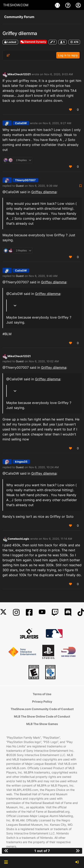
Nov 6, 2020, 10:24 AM (44, 467)
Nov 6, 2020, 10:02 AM (44, 361)
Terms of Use (42, 694)
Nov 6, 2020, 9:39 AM (43, 186)
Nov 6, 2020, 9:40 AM (43, 276)
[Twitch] (55, 612)
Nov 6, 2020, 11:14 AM (58, 539)
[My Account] (78, 5)
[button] (6, 862)
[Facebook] (29, 612)
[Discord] (68, 612)
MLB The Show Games (42, 724)
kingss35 (21, 462)
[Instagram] (16, 612)
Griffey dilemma (44, 192)
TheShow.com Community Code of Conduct (42, 709)
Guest (20, 186)
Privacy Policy (42, 701)
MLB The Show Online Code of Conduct (42, 716)
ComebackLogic (18, 539)
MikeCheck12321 (19, 74)
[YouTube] (42, 612)
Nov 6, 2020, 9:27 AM (57, 123)
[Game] (58, 5)
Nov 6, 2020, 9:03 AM (59, 74)
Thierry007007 (25, 180)
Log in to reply (68, 55)
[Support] (68, 5)
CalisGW (21, 123)
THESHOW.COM (16, 5)
